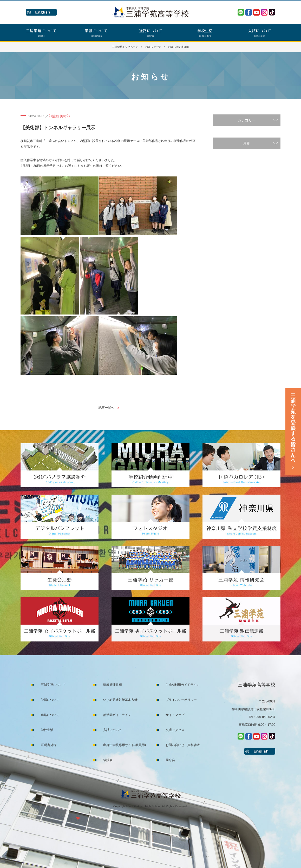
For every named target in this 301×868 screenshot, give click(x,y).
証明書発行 (49, 745)
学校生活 (47, 730)
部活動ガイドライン (117, 715)
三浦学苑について (53, 685)
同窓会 (170, 760)
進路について (50, 715)
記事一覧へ (106, 408)
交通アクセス (175, 730)
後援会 (108, 760)
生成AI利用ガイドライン (183, 685)
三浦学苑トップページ (125, 47)
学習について (50, 700)
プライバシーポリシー (181, 700)
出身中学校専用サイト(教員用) (125, 745)
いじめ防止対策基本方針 (120, 700)
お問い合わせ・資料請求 (183, 745)
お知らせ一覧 (153, 47)
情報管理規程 (113, 685)
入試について (113, 730)
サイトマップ (175, 715)
